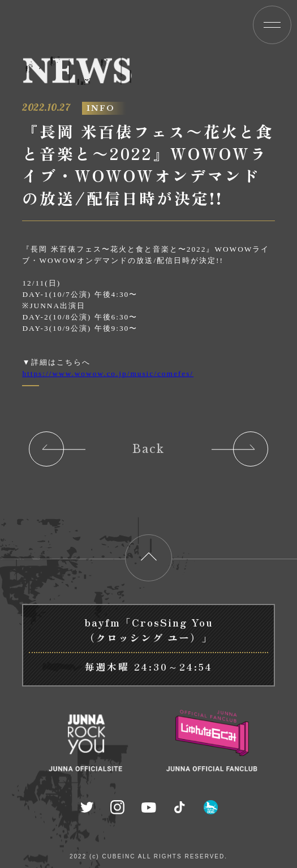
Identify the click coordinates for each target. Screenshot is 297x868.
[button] (272, 25)
